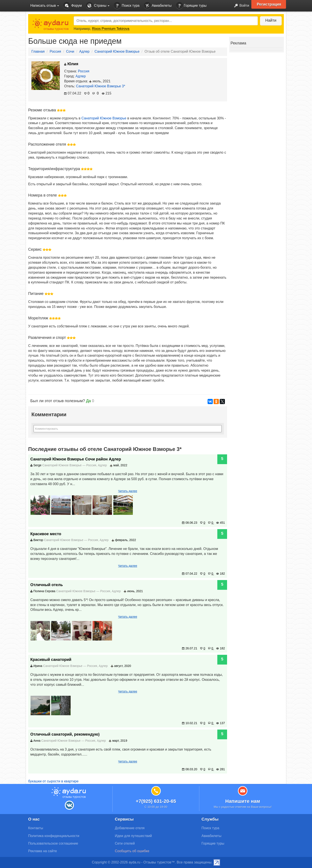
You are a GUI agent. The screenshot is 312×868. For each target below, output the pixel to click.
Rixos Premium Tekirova (111, 29)
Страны (98, 6)
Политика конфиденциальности (54, 836)
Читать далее (128, 491)
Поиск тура (127, 6)
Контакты (36, 828)
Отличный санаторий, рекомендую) (65, 734)
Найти (271, 20)
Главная (38, 51)
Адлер (84, 51)
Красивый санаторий (51, 660)
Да (88, 401)
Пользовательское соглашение (53, 843)
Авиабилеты (158, 6)
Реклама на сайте (43, 851)
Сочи (70, 51)
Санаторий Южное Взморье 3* (101, 86)
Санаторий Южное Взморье (117, 51)
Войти (240, 6)
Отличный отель (47, 585)
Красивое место (46, 534)
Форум (72, 6)
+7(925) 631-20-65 (156, 801)
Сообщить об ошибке (132, 851)
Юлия (71, 64)
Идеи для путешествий (133, 836)
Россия (55, 51)
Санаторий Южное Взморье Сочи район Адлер (76, 459)
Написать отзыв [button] (45, 6)
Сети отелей (125, 843)
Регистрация (269, 4)
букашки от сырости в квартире (53, 781)
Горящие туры (191, 6)
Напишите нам (243, 801)
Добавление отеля (130, 828)
